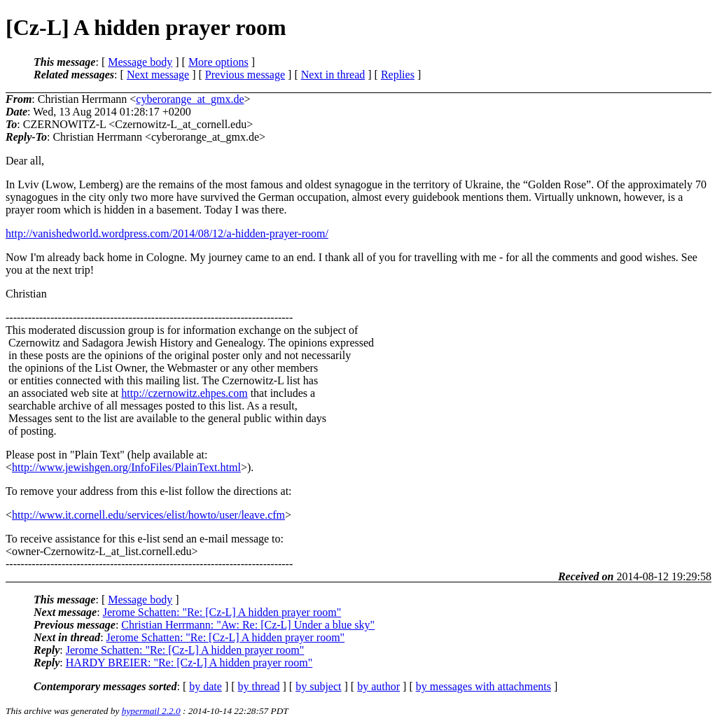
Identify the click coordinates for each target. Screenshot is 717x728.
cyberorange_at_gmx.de (190, 99)
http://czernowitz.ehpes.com (184, 393)
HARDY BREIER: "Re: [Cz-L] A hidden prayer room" (189, 663)
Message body (140, 62)
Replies (398, 75)
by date (206, 686)
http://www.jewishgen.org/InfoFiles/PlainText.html (126, 467)
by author (378, 686)
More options (218, 62)
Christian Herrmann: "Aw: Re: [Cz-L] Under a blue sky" (248, 625)
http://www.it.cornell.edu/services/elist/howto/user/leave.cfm (148, 515)
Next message (158, 75)
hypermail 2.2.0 (151, 711)
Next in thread (333, 75)
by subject (318, 686)
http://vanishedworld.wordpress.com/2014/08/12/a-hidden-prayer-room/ (167, 233)
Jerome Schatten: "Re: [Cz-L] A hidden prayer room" (222, 612)
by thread (259, 686)
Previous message (245, 75)
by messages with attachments (483, 686)
